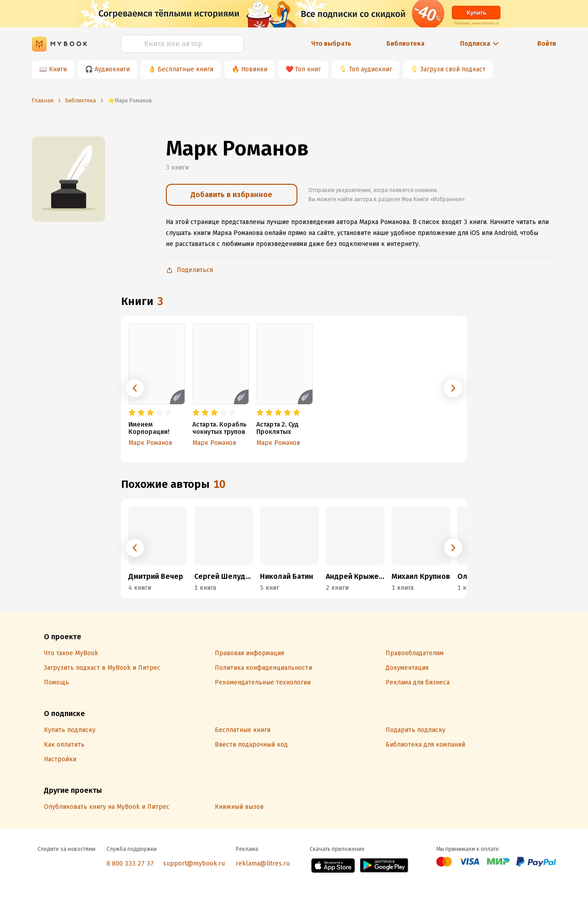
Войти (547, 44)
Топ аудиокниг (371, 69)
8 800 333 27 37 (130, 863)
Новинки (254, 69)
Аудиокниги (112, 69)
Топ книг (308, 69)
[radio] (132, 413)
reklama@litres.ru (263, 863)
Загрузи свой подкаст (453, 69)
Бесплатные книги (185, 69)
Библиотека (405, 44)
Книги (58, 69)
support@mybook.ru (194, 863)
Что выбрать (331, 44)
